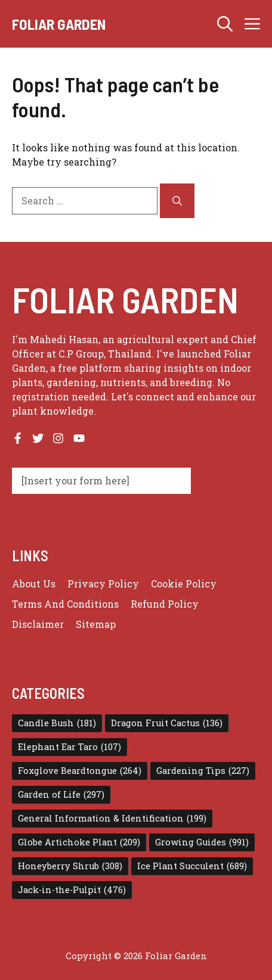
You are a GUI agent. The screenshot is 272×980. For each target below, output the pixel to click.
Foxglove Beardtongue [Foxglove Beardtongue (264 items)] (80, 771)
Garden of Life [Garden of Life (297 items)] (61, 795)
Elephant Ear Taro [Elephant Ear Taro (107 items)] (69, 747)
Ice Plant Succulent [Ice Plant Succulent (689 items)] (192, 866)
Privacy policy (103, 584)
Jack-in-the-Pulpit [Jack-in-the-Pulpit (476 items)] (72, 890)
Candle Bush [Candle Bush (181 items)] (57, 723)
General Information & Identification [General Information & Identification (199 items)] (112, 819)
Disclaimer (38, 624)
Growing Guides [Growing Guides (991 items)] (202, 842)
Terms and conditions (65, 604)
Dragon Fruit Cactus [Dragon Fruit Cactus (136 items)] (167, 723)
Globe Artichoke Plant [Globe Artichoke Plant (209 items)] (79, 842)
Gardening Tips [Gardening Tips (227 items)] (203, 771)
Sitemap (96, 624)
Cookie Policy (184, 584)
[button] (225, 24)
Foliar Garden (59, 24)
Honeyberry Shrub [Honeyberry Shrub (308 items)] (70, 866)
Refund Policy (165, 604)
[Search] (177, 201)
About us (34, 584)
